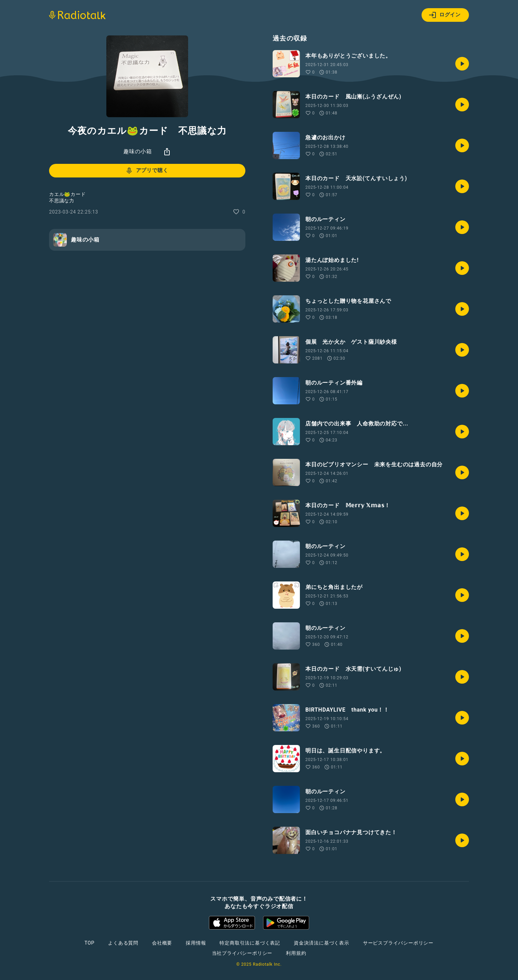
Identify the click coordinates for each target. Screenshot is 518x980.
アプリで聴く (147, 171)
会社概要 (162, 943)
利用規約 (296, 953)
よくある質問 (123, 943)
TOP (89, 943)
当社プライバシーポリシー (242, 953)
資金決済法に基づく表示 (322, 943)
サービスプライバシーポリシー (398, 943)
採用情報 (196, 943)
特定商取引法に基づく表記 (250, 943)
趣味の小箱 (138, 151)
